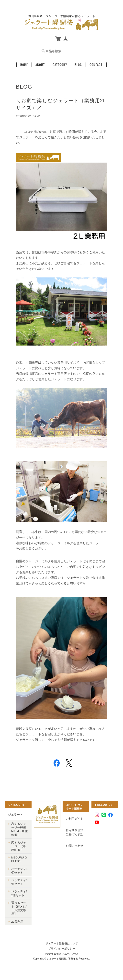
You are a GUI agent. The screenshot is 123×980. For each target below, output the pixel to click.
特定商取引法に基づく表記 (75, 832)
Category (60, 65)
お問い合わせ (75, 846)
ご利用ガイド (75, 819)
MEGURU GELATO (19, 859)
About (40, 65)
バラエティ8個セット (19, 882)
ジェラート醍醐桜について (62, 943)
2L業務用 (17, 922)
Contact (96, 65)
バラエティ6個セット (19, 871)
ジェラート (15, 814)
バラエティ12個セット (19, 893)
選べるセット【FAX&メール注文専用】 (19, 908)
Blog (78, 65)
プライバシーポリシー (62, 949)
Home (24, 65)
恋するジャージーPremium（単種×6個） (19, 829)
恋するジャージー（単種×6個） (19, 846)
